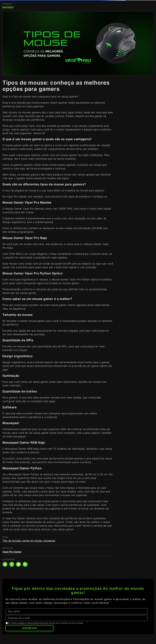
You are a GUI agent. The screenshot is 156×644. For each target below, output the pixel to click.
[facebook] (12, 564)
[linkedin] (25, 564)
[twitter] (5, 564)
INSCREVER (29, 628)
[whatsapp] (18, 564)
